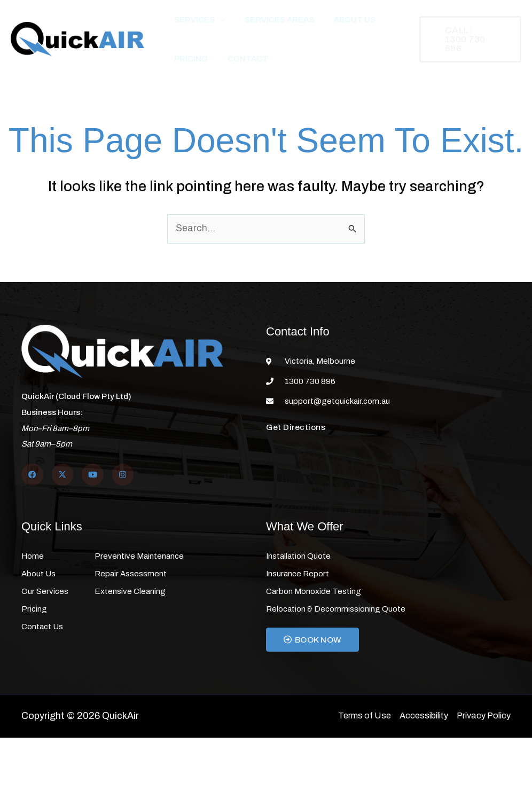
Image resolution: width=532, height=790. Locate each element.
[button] (216, 24)
